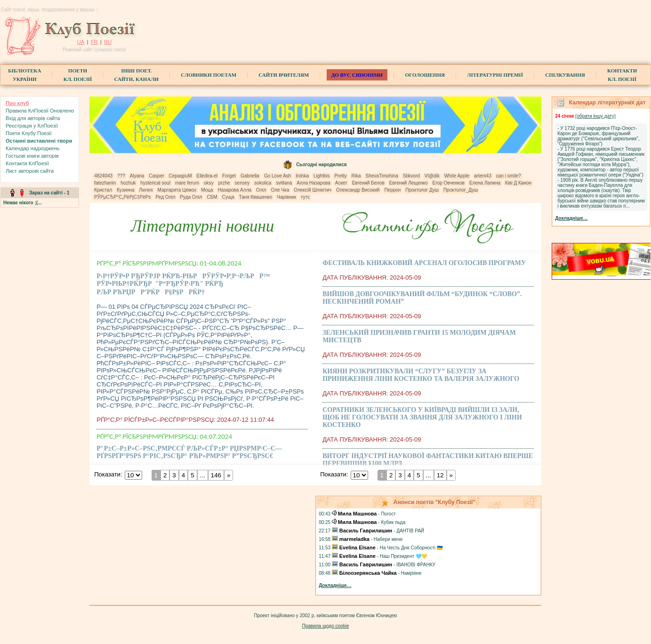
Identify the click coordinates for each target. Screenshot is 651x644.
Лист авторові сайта (30, 171)
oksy (209, 183)
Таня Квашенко (256, 197)
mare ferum (187, 183)
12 (440, 475)
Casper (156, 176)
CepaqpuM (181, 176)
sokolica (263, 183)
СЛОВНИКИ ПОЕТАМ (209, 75)
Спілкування (565, 75)
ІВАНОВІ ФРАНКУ (416, 565)
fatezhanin (105, 183)
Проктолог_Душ (461, 190)
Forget (229, 176)
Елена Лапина (485, 183)
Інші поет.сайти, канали (137, 75)
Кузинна (126, 190)
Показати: (108, 474)
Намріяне (411, 573)
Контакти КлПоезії (27, 163)
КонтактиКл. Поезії (622, 75)
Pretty (340, 176)
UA (81, 42)
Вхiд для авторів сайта (33, 118)
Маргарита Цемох (177, 190)
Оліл (261, 190)
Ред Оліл (166, 197)
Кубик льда (393, 522)
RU (108, 42)
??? (121, 176)
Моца (207, 190)
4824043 (103, 176)
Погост (388, 514)
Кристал (103, 190)
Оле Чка (280, 190)
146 (216, 475)
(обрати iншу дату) (595, 116)
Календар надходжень (32, 148)
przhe (224, 183)
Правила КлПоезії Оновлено (40, 111)
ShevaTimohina (382, 176)
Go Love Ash (277, 176)
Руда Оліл (191, 197)
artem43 (483, 176)
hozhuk (128, 183)
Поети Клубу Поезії (29, 133)
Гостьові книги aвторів (32, 156)
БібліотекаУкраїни (24, 75)
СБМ (212, 197)
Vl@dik (432, 176)
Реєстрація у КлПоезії (32, 126)
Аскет (341, 183)
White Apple (457, 176)
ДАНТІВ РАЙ (410, 531)
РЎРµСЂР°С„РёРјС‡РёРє (122, 197)
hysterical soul (156, 183)
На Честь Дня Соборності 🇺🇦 (411, 548)
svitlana (284, 183)
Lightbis (321, 176)
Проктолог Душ (422, 190)
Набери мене (388, 539)
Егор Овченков (449, 183)
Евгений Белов (368, 183)
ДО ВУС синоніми (357, 75)
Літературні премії (495, 75)
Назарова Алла (235, 190)
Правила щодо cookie (326, 626)
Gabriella (250, 176)
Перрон (392, 190)
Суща (228, 197)
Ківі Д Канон (518, 183)
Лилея (146, 190)
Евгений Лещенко (409, 183)
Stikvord (411, 176)
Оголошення (425, 75)
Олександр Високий (358, 190)
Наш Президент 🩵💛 (403, 556)
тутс (305, 197)
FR (94, 42)
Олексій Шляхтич (313, 190)
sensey (242, 183)
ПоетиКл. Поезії (78, 75)
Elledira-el (207, 176)
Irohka (302, 176)
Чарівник (286, 197)
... (203, 475)
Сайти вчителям (284, 75)
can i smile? (509, 176)
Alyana (137, 176)
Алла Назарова (313, 183)
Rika (356, 176)
